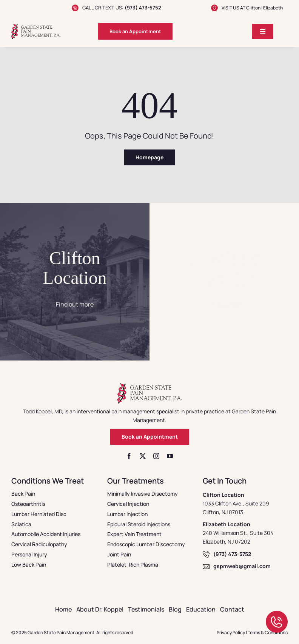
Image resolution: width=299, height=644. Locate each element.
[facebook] (129, 456)
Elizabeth (273, 8)
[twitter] (143, 456)
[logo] (36, 27)
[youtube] (170, 456)
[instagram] (156, 456)
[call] (277, 614)
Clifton (253, 8)
